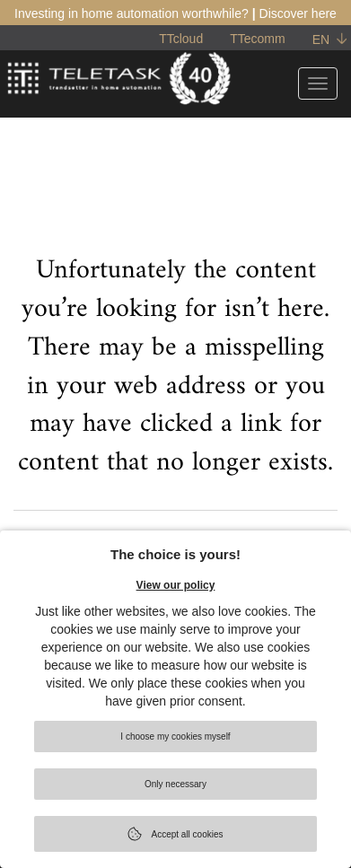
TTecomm (257, 39)
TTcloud (181, 39)
